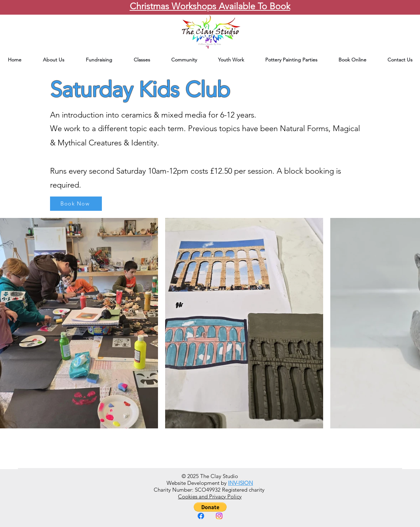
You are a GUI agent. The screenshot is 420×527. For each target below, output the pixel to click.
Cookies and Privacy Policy (210, 496)
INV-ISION (241, 483)
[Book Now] (76, 204)
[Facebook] (201, 516)
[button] (210, 507)
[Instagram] (219, 516)
